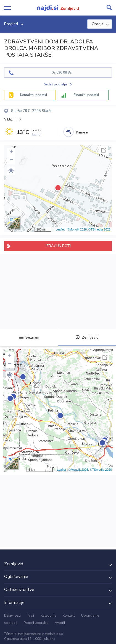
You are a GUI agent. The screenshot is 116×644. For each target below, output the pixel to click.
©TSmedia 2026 (99, 229)
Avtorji (60, 623)
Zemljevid (87, 337)
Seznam (29, 337)
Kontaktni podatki (34, 95)
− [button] (11, 160)
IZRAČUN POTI (58, 246)
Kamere (82, 132)
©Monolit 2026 (77, 229)
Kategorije (48, 616)
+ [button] (11, 152)
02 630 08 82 (62, 72)
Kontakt (69, 616)
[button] (11, 171)
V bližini (10, 119)
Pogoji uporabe (36, 623)
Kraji (31, 616)
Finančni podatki (86, 95)
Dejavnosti (12, 616)
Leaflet (60, 229)
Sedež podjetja (55, 84)
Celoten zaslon (104, 150)
